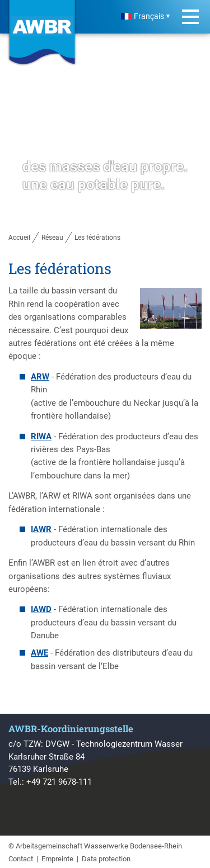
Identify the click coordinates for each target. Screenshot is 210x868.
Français (143, 16)
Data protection (106, 859)
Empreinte (57, 859)
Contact (21, 859)
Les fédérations (97, 238)
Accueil (19, 238)
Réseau (52, 238)
